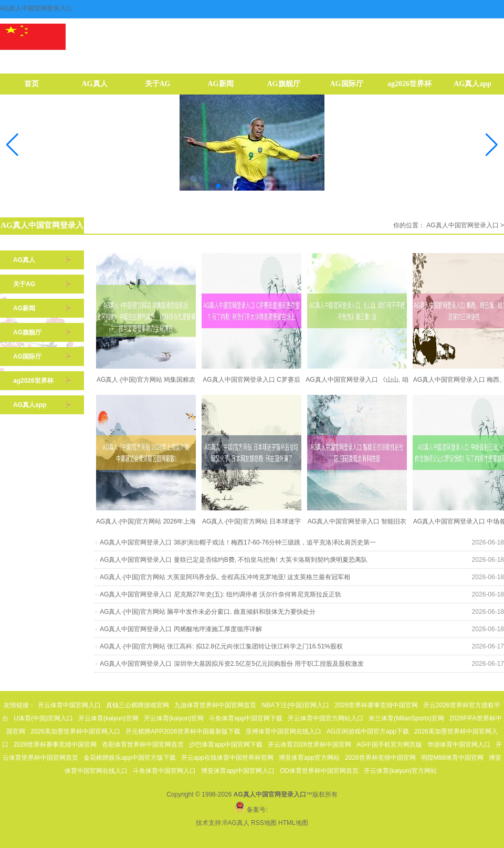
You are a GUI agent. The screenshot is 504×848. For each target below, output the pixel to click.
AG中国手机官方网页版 (389, 745)
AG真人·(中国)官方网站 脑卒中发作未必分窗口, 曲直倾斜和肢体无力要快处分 (208, 612)
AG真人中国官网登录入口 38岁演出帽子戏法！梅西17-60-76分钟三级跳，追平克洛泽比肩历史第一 (238, 542)
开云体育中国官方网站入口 (325, 718)
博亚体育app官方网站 (309, 758)
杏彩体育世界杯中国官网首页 (143, 745)
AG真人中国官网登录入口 (462, 225)
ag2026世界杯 (409, 84)
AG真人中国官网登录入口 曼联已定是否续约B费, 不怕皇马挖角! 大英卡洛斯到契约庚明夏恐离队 (234, 560)
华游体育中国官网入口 (459, 745)
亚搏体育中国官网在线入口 (283, 731)
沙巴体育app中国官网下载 (226, 745)
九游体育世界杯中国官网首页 (215, 705)
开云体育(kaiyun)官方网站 (400, 771)
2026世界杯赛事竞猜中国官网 (376, 705)
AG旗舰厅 (284, 84)
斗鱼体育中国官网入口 (164, 771)
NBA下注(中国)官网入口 (295, 705)
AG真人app (472, 84)
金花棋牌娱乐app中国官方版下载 (130, 758)
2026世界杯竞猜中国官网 (380, 758)
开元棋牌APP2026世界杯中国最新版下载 (183, 731)
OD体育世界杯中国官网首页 (319, 771)
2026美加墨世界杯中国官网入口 (75, 731)
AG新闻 (221, 84)
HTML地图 (293, 823)
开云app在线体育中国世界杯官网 (227, 758)
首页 (31, 84)
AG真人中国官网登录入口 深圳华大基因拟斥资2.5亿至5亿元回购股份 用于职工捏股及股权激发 (232, 664)
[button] (492, 145)
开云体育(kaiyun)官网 (108, 718)
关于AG (158, 84)
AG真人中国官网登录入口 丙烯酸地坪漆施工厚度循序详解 (181, 629)
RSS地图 (264, 823)
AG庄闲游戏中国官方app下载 (368, 731)
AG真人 (95, 84)
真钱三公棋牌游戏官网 (138, 705)
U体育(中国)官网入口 (43, 718)
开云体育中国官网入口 (69, 705)
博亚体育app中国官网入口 (238, 771)
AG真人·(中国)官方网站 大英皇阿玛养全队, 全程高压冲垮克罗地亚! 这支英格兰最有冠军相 (225, 577)
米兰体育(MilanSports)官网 (406, 718)
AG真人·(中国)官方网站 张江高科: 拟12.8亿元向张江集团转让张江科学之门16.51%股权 (221, 646)
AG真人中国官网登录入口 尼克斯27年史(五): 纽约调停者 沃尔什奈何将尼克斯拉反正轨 (220, 594)
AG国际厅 (347, 84)
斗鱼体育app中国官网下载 (246, 718)
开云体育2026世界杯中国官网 (309, 745)
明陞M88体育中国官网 (452, 758)
